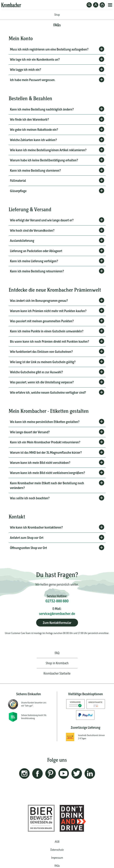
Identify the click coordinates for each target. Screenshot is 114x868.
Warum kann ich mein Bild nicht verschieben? (40, 463)
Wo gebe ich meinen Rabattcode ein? (34, 130)
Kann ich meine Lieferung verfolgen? (34, 261)
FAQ (57, 653)
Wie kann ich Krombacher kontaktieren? (36, 527)
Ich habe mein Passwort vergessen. (33, 80)
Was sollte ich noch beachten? (30, 498)
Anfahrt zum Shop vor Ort (27, 538)
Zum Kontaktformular (57, 623)
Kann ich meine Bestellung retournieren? (37, 271)
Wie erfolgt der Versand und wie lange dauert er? (42, 220)
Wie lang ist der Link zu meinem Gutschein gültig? (43, 362)
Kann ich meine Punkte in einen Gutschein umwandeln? (47, 331)
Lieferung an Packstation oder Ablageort (36, 251)
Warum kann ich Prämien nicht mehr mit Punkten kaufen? (48, 311)
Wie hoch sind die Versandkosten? (32, 230)
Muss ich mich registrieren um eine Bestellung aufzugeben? (49, 49)
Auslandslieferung (22, 241)
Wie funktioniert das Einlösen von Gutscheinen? (41, 352)
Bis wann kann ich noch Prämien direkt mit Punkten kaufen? (49, 341)
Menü (110, 5)
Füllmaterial (18, 181)
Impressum (57, 858)
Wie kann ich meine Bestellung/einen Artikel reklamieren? (48, 150)
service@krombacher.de (57, 614)
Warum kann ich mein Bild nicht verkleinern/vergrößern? (47, 473)
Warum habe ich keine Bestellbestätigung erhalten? (44, 160)
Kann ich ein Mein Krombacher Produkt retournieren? (45, 442)
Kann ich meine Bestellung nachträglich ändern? (42, 109)
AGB (57, 842)
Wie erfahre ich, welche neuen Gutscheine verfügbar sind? (48, 392)
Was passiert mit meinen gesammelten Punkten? (42, 321)
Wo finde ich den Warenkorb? (29, 119)
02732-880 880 (57, 601)
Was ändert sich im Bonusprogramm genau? (39, 301)
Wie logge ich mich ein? (25, 70)
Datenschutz (57, 850)
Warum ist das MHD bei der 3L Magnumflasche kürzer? (46, 452)
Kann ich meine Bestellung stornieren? (35, 170)
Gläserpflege (18, 191)
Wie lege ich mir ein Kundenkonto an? (35, 59)
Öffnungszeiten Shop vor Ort (29, 548)
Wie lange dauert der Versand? (30, 432)
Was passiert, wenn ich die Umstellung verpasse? (42, 382)
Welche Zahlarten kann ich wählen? (33, 140)
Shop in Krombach (57, 663)
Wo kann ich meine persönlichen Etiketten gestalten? (45, 422)
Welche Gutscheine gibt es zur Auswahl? (36, 372)
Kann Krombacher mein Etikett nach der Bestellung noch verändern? (47, 485)
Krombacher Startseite (57, 673)
